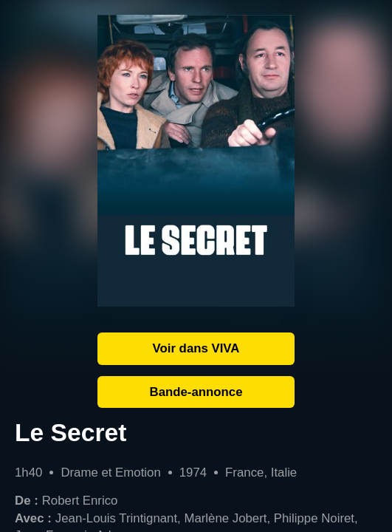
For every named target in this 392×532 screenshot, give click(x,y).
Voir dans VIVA (196, 348)
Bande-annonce (196, 392)
